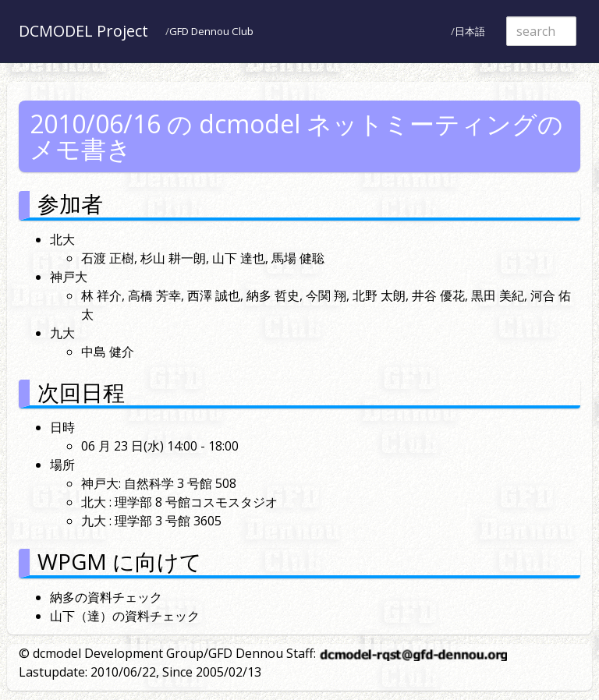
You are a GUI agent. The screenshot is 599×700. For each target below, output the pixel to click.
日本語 (470, 31)
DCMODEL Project (83, 31)
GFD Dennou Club (211, 31)
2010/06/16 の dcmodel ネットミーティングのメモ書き (296, 136)
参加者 (70, 203)
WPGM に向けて (120, 561)
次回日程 (81, 392)
